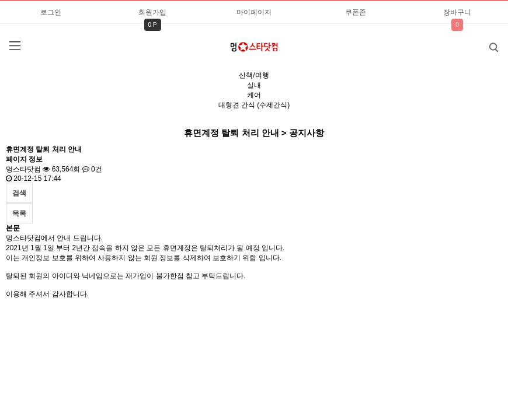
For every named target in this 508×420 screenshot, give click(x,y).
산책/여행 (254, 75)
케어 (254, 95)
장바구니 (457, 12)
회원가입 (152, 12)
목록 (19, 213)
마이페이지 (254, 12)
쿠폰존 (356, 12)
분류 (15, 46)
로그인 (51, 12)
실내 (254, 85)
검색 (485, 44)
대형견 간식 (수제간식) (254, 105)
